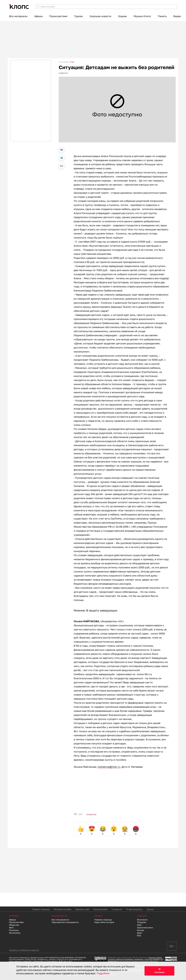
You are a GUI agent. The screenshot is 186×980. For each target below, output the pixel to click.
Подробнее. (103, 973)
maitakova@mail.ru (109, 767)
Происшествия (58, 16)
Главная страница (41, 909)
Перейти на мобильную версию (24, 950)
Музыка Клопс (142, 16)
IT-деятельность (134, 909)
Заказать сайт (82, 909)
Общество (92, 814)
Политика (14, 930)
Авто (11, 927)
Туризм (78, 16)
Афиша (38, 16)
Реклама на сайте (63, 909)
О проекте (117, 909)
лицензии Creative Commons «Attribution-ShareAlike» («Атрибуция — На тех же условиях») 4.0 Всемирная (136, 959)
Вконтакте (142, 920)
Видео (177, 16)
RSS (139, 935)
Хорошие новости (100, 16)
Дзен (140, 933)
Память (162, 16)
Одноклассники (145, 927)
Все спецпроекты (60, 920)
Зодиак (122, 16)
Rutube (141, 930)
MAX (139, 925)
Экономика (15, 933)
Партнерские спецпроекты (65, 922)
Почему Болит (100, 909)
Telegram (142, 922)
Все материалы (18, 16)
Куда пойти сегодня (104, 922)
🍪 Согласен (159, 971)
